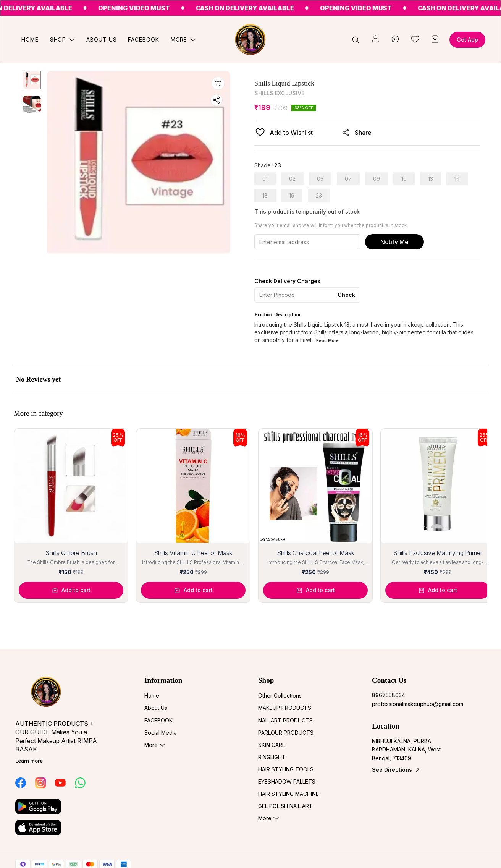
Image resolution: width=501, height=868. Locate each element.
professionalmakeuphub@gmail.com (414, 704)
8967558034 (389, 695)
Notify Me (394, 242)
